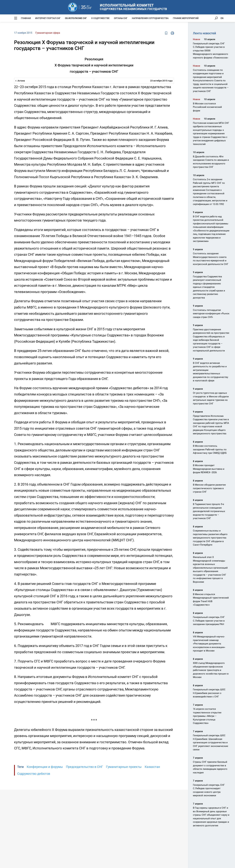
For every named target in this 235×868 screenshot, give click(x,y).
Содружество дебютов (34, 774)
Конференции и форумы (45, 767)
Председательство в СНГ (84, 767)
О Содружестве (100, 18)
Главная (26, 18)
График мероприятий (186, 18)
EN (222, 18)
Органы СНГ (121, 18)
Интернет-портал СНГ (48, 18)
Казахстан (152, 767)
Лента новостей (204, 33)
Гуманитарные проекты (124, 767)
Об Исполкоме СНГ (76, 18)
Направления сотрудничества (150, 18)
